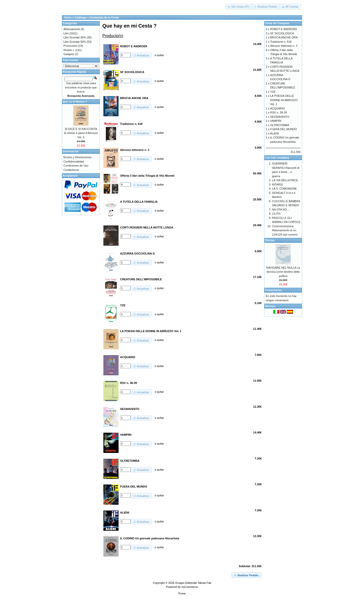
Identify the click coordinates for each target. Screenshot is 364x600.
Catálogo (81, 17)
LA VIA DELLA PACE (285, 180)
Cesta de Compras (277, 23)
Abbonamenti (72, 29)
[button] (239, 7)
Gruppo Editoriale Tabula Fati (193, 583)
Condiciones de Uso (76, 166)
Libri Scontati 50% (75, 42)
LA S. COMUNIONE (284, 189)
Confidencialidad (74, 161)
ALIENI (275, 133)
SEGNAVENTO (280, 117)
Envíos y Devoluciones (77, 157)
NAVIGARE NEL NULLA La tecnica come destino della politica (283, 272)
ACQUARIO (278, 108)
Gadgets (69, 54)
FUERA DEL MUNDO (283, 129)
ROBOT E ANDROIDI (284, 29)
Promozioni (70, 46)
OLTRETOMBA (280, 125)
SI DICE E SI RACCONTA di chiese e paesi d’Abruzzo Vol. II (81, 133)
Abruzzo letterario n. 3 (284, 46)
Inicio (68, 17)
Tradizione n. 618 (281, 42)
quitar (161, 55)
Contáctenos (71, 170)
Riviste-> (69, 50)
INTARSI (277, 184)
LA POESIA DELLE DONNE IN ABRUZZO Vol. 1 (284, 100)
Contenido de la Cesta (104, 17)
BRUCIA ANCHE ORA (284, 37)
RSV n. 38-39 (279, 112)
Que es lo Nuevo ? (75, 102)
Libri (66, 33)
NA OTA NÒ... (281, 210)
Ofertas (270, 240)
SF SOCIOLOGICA (282, 33)
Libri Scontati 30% (75, 37)
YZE (273, 92)
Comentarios (273, 290)
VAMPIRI (276, 121)
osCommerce (190, 587)
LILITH (276, 214)
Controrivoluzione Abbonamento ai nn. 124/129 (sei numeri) (285, 230)
